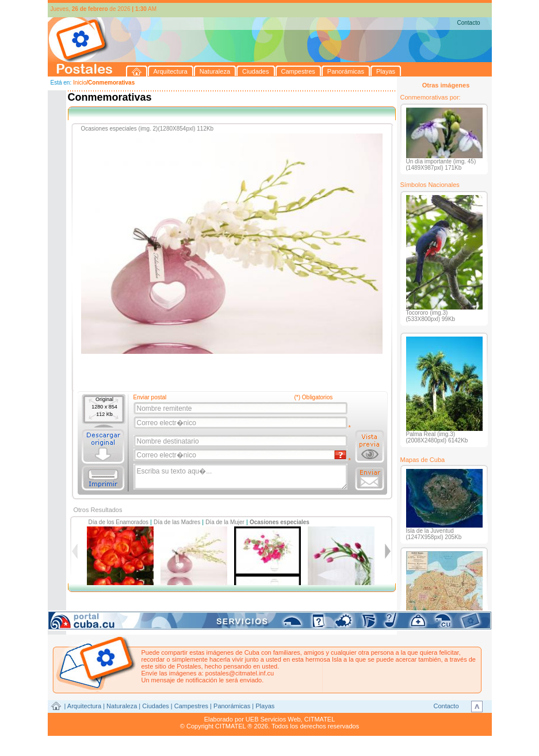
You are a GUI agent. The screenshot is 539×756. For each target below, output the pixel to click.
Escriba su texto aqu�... (241, 477)
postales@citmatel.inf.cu (240, 673)
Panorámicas (232, 706)
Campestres (191, 706)
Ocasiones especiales (280, 522)
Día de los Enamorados (119, 522)
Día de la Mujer (225, 522)
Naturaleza (122, 706)
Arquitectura (84, 706)
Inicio (80, 83)
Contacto (468, 23)
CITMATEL (320, 719)
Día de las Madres (177, 522)
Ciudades (155, 706)
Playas (265, 706)
